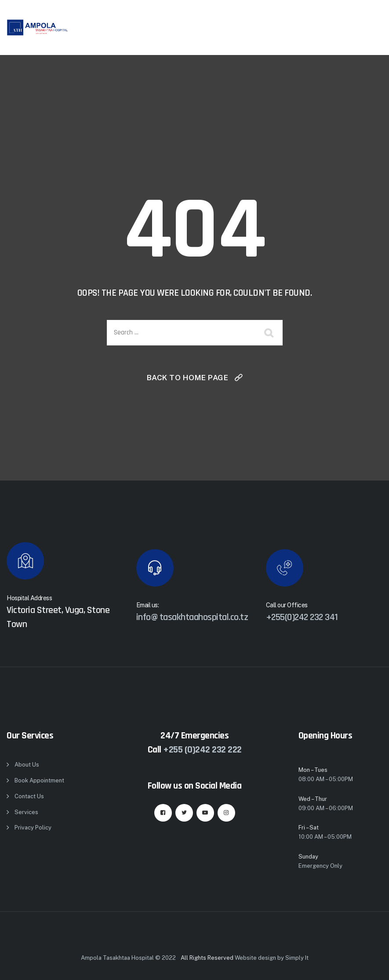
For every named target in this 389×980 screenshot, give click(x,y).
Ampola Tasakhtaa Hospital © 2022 (128, 958)
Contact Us (29, 796)
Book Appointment (39, 780)
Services (26, 812)
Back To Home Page (188, 378)
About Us (27, 765)
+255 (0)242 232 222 (202, 750)
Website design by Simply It (272, 958)
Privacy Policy (33, 828)
